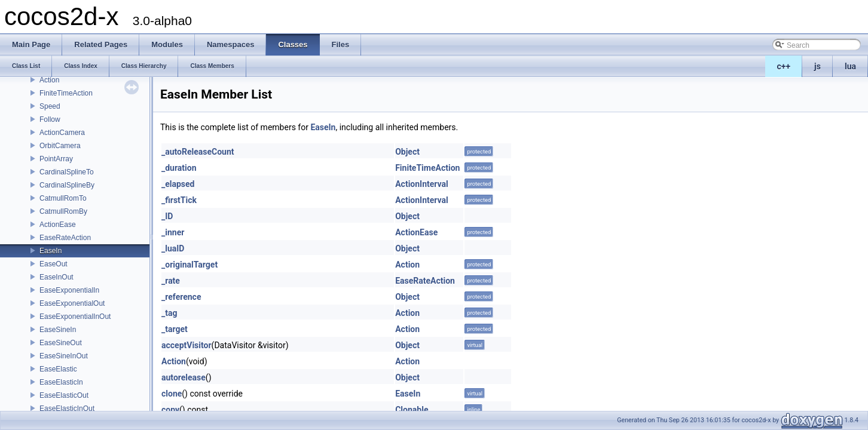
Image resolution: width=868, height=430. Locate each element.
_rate (171, 281)
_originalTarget (190, 265)
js (817, 66)
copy (170, 410)
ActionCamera (62, 133)
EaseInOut (56, 277)
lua (850, 66)
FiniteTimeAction (66, 93)
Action (49, 80)
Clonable (412, 410)
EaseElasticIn (61, 382)
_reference (181, 297)
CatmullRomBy (63, 211)
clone (172, 394)
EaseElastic (58, 369)
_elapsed (178, 184)
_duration (179, 168)
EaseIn (51, 251)
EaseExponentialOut (72, 303)
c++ (784, 66)
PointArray (56, 159)
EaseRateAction (65, 238)
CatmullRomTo (63, 198)
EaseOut (54, 264)
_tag (169, 313)
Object (407, 152)
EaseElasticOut (64, 395)
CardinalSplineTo (67, 172)
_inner (173, 232)
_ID (167, 216)
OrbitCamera (60, 146)
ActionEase (58, 225)
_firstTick (179, 200)
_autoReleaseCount (198, 152)
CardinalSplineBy (67, 185)
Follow (50, 119)
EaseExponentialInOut (75, 317)
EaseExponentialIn (69, 290)
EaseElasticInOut (67, 408)
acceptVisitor (187, 345)
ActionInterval (422, 184)
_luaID (173, 248)
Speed (50, 106)
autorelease (184, 377)
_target (175, 329)
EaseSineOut (61, 343)
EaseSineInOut (64, 356)
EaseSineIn (58, 330)
